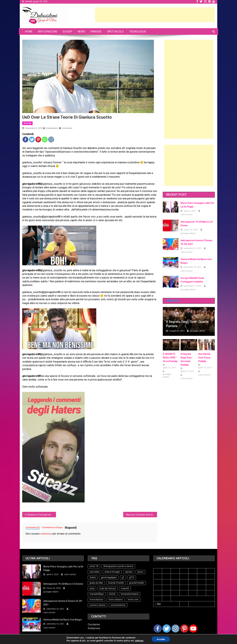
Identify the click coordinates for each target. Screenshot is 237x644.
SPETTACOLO (115, 31)
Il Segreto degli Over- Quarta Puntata (187, 324)
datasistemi (52, 128)
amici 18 (94, 566)
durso (140, 572)
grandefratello (137, 583)
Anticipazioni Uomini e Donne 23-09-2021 (196, 242)
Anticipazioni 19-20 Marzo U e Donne (197, 224)
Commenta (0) (33, 527)
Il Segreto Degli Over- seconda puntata (187, 359)
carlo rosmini (187, 215)
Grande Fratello (116, 583)
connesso (46, 534)
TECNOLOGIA (138, 31)
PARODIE (96, 31)
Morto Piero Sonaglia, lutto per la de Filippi (197, 205)
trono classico (116, 600)
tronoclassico (96, 600)
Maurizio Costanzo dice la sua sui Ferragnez (141, 515)
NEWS (81, 31)
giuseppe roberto (188, 233)
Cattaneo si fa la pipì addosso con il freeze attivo (41, 515)
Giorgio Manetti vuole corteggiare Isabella (192, 280)
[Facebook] (158, 629)
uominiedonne (118, 605)
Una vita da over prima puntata (204, 358)
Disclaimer (94, 624)
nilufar (112, 594)
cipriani (129, 572)
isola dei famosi (108, 588)
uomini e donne (98, 605)
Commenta (67, 128)
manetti (125, 588)
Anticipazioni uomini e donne (118, 566)
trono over (133, 600)
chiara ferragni (112, 572)
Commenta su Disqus (52, 527)
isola (92, 588)
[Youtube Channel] (193, 629)
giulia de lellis (96, 583)
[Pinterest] (184, 629)
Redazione (94, 628)
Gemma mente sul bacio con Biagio (196, 261)
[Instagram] (175, 629)
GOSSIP (67, 31)
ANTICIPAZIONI (47, 31)
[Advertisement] (155, 15)
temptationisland (130, 594)
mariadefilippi (97, 594)
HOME (29, 31)
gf (123, 577)
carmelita (94, 572)
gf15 (132, 577)
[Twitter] (167, 629)
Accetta (161, 639)
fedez (93, 577)
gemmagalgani (109, 577)
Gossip (27, 123)
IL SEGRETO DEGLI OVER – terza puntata (170, 358)
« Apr (158, 604)
